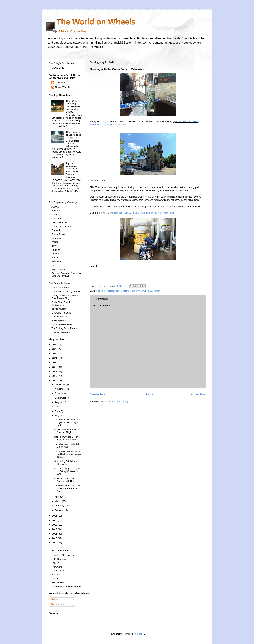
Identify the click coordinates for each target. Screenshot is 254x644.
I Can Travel (58, 571)
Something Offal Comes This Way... (66, 463)
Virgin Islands (58, 269)
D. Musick (60, 83)
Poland (55, 257)
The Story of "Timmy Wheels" (66, 292)
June (58, 411)
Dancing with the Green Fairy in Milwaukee (66, 438)
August (59, 402)
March (58, 501)
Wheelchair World (60, 288)
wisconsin (155, 291)
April (58, 497)
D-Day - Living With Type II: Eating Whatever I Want (67, 471)
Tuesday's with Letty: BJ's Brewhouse (67, 445)
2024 (55, 345)
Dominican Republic (62, 226)
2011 (55, 534)
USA (54, 265)
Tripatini (55, 578)
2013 (55, 525)
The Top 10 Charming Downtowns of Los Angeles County (73, 106)
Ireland (55, 242)
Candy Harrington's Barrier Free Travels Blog (65, 297)
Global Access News (62, 324)
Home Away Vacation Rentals (66, 586)
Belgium (55, 211)
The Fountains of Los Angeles (73, 133)
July (57, 407)
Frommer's (57, 567)
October (59, 393)
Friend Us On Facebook (64, 555)
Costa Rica (57, 218)
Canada (55, 215)
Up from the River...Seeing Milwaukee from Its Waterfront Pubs (142, 213)
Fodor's (55, 563)
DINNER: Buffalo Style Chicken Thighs (66, 431)
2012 (55, 529)
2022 (55, 354)
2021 (55, 358)
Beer (118, 291)
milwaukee (143, 291)
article (111, 291)
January (59, 510)
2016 (55, 381)
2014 (55, 520)
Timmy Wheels (62, 87)
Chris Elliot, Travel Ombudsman (61, 304)
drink (134, 291)
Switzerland (57, 261)
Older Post (199, 394)
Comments (58, 605)
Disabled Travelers (61, 332)
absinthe (102, 291)
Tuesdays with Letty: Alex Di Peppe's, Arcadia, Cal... (67, 488)
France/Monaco (59, 234)
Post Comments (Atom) (116, 402)
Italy (53, 246)
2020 (55, 363)
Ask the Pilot (58, 582)
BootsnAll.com (59, 309)
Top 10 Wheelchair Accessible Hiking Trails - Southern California (73, 170)
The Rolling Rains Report (64, 328)
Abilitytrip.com (58, 320)
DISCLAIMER (58, 68)
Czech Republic (59, 222)
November (61, 389)
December (61, 384)
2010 (55, 538)
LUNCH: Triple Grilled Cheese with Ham (65, 480)
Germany (56, 238)
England (56, 230)
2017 (55, 376)
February (60, 506)
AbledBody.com (59, 559)
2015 (55, 516)
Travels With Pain (60, 317)
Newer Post (98, 394)
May (57, 416)
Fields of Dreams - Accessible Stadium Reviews (66, 275)
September (61, 398)
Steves (55, 575)
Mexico (55, 254)
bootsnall (126, 291)
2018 (55, 372)
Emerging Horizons (61, 313)
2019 (55, 367)
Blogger (140, 634)
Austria (55, 207)
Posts (55, 599)
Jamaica (56, 250)
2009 (55, 543)
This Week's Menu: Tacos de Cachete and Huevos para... (68, 454)
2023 (55, 349)
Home (149, 394)
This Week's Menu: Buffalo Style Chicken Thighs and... (68, 422)
